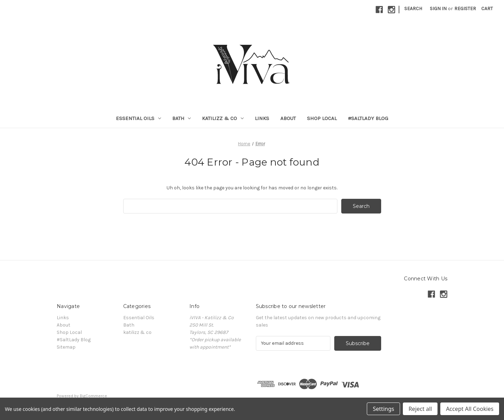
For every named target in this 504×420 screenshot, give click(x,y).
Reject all (420, 409)
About (288, 118)
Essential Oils (138, 118)
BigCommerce (93, 396)
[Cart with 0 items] (487, 9)
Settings (383, 409)
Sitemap (66, 347)
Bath (182, 118)
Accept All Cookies (470, 409)
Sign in (438, 9)
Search (413, 9)
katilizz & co (223, 118)
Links (262, 118)
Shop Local (322, 118)
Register (465, 9)
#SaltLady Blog (368, 118)
